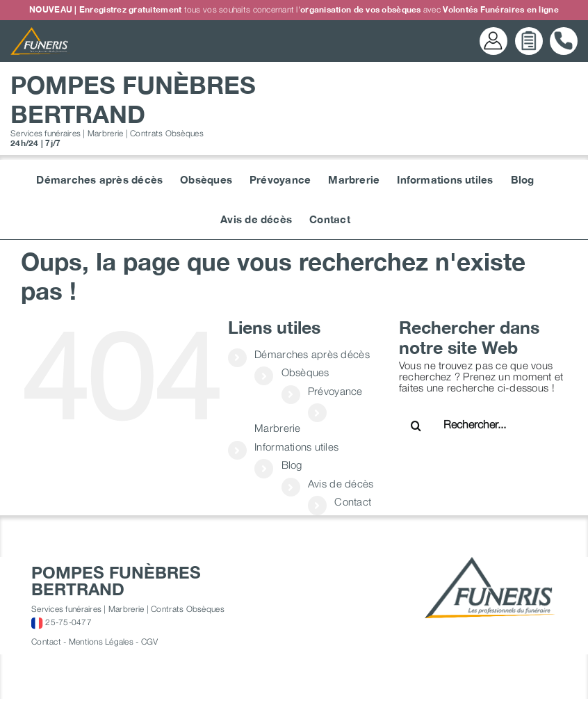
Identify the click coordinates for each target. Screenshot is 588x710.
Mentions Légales (101, 642)
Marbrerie (277, 428)
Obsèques (305, 372)
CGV (150, 642)
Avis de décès (341, 483)
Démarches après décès (312, 354)
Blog (292, 465)
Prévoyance (335, 391)
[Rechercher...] (488, 424)
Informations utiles (296, 446)
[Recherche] (416, 426)
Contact (353, 501)
